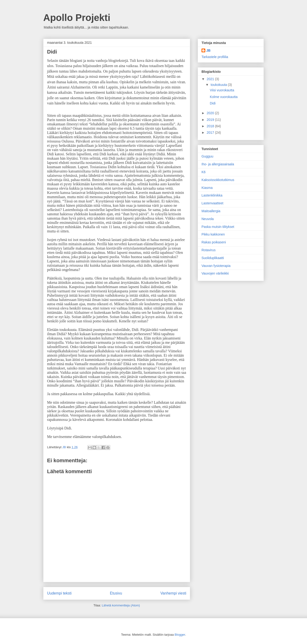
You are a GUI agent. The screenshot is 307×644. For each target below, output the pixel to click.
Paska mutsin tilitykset (218, 227)
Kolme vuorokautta (224, 97)
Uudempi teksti (59, 593)
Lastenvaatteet (212, 203)
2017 (211, 133)
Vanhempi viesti (173, 593)
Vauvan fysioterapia (216, 266)
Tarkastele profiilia (215, 57)
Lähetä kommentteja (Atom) (121, 605)
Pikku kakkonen (213, 234)
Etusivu (116, 593)
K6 (204, 172)
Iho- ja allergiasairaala (218, 164)
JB (208, 50)
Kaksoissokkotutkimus (218, 180)
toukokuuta (219, 85)
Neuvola (208, 219)
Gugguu (207, 156)
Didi (213, 103)
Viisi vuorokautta (222, 90)
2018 (211, 126)
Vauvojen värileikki (215, 273)
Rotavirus (209, 250)
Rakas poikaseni (214, 242)
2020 (211, 113)
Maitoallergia (211, 211)
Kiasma (207, 188)
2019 (211, 120)
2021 (211, 79)
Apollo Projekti (77, 18)
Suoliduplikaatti (213, 258)
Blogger (180, 635)
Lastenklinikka (212, 195)
